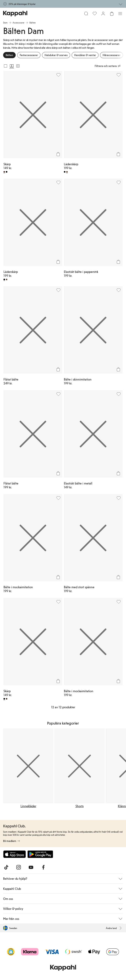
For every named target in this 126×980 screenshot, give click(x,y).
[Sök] (86, 14)
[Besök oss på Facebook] (43, 867)
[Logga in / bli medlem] (103, 14)
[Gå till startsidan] (15, 14)
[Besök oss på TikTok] (6, 867)
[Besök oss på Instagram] (19, 867)
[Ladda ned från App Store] (15, 854)
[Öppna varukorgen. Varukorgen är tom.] (112, 14)
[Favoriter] (95, 14)
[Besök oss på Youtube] (31, 867)
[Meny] (120, 14)
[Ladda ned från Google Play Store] (40, 854)
